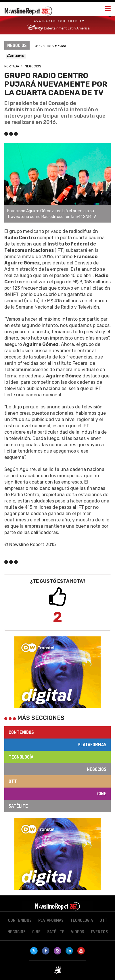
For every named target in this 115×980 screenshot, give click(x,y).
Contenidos (21, 732)
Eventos (99, 932)
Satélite (18, 806)
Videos (78, 932)
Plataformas (92, 745)
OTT (13, 781)
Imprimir (16, 56)
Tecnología (21, 757)
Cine (102, 794)
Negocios (33, 66)
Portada (12, 66)
